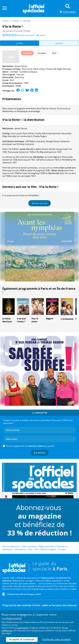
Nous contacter (30, 546)
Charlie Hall (51, 69)
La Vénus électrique (7, 320)
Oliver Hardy (39, 69)
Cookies (62, 549)
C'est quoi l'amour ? (21, 320)
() (53, 133)
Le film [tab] (20, 43)
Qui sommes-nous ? (11, 546)
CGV (30, 549)
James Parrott (21, 66)
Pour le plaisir (35, 320)
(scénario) (35, 141)
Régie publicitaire (47, 546)
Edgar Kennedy (64, 69)
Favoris (41, 35)
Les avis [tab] (59, 43)
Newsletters (21, 549)
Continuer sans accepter (57, 639)
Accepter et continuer (22, 639)
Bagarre (50, 319)
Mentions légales (48, 549)
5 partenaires (22, 628)
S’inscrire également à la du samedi (30, 446)
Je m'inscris (40, 453)
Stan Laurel (27, 69)
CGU (36, 549)
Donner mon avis (40, 203)
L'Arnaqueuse (67, 319)
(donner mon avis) (26, 35)
